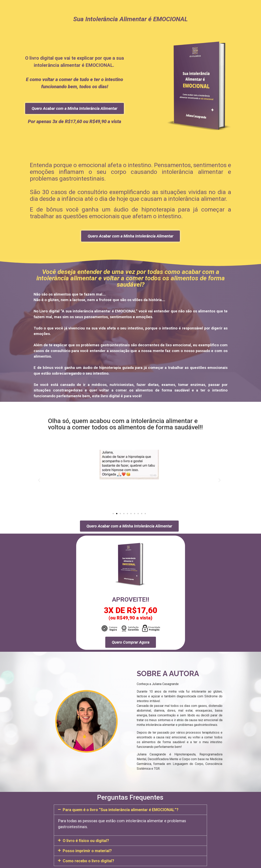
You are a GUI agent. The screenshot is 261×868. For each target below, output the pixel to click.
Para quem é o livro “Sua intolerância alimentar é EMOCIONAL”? (121, 810)
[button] (39, 480)
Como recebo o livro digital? (88, 861)
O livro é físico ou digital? (86, 841)
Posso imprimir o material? (87, 851)
